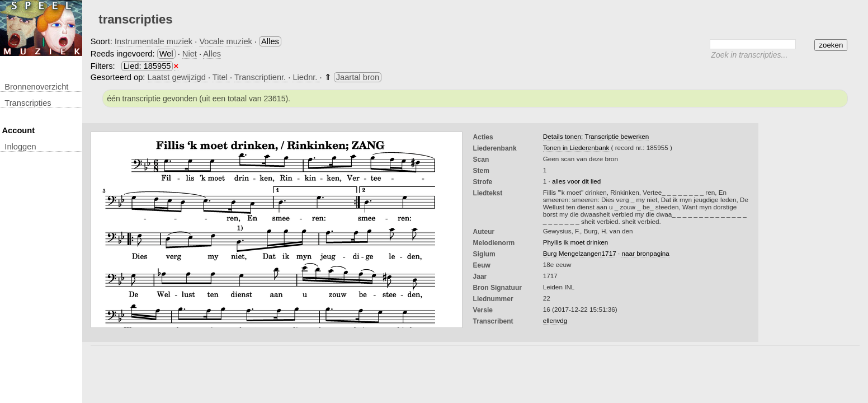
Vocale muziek (226, 41)
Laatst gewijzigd (178, 77)
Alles (212, 54)
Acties (483, 137)
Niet (190, 54)
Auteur (484, 232)
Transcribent (493, 321)
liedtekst (488, 193)
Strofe (483, 182)
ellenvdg (555, 320)
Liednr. (306, 77)
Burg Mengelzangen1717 (580, 253)
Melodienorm (494, 243)
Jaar (480, 277)
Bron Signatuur (497, 288)
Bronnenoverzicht (36, 87)
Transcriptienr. (261, 77)
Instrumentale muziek (154, 41)
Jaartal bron (358, 77)
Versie (483, 310)
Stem (481, 171)
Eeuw (482, 265)
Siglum (484, 254)
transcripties (28, 103)
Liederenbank (495, 148)
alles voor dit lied (576, 181)
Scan (481, 160)
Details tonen (562, 136)
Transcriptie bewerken (617, 136)
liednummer (493, 299)
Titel (221, 77)
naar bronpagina (645, 253)
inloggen (20, 147)
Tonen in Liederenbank (577, 147)
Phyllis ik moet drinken (576, 242)
